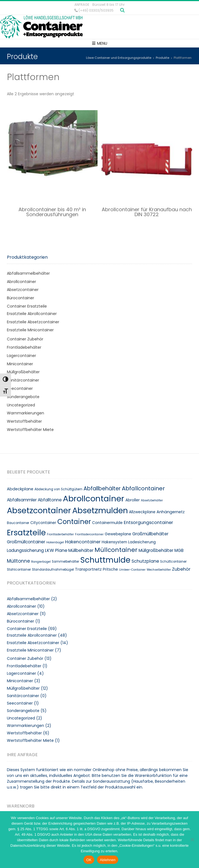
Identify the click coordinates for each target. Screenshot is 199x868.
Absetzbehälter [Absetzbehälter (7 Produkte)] (152, 500)
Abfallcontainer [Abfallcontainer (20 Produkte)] (143, 488)
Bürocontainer (21, 298)
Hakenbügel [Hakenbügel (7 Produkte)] (55, 542)
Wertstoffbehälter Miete (30, 430)
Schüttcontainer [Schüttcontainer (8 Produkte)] (173, 562)
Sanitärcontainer (23, 380)
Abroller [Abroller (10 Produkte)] (133, 500)
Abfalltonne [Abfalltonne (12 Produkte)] (50, 500)
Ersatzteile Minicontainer (30, 330)
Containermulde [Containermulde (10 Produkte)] (107, 523)
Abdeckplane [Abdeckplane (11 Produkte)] (20, 489)
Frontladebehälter (24, 347)
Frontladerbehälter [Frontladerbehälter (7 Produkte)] (60, 534)
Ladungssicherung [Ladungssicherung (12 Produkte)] (25, 550)
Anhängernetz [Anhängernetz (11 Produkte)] (171, 512)
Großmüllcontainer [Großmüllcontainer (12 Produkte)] (26, 542)
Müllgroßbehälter (23, 372)
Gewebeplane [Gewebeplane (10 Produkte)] (118, 534)
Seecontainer (20, 388)
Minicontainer (20, 364)
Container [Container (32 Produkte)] (74, 522)
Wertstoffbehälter (24, 421)
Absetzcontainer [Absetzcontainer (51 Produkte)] (39, 510)
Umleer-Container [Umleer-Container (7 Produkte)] (132, 570)
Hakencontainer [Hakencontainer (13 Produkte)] (83, 542)
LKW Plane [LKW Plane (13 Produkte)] (56, 550)
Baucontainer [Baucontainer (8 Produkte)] (18, 523)
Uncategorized (21, 405)
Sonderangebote (23, 397)
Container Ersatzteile (27, 306)
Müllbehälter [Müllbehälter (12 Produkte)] (81, 550)
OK (89, 860)
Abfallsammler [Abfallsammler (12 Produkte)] (22, 500)
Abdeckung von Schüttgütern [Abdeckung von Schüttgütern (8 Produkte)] (58, 489)
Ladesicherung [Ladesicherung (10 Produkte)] (142, 542)
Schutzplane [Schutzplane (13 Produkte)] (145, 561)
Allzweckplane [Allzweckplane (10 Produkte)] (142, 512)
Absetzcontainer (23, 290)
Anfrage (82, 5)
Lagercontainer (21, 356)
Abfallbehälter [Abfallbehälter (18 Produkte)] (102, 489)
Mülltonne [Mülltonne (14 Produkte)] (18, 561)
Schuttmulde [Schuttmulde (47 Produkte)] (105, 560)
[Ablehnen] (192, 840)
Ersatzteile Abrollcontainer (32, 314)
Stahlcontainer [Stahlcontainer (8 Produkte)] (19, 570)
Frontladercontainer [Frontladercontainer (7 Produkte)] (89, 534)
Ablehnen (108, 860)
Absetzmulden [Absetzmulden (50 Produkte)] (100, 510)
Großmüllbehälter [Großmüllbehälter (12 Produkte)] (150, 534)
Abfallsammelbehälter (28, 273)
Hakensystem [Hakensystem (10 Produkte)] (114, 542)
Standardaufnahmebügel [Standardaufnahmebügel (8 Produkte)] (53, 570)
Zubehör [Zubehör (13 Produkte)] (181, 569)
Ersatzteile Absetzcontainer (33, 322)
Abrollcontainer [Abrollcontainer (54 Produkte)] (94, 498)
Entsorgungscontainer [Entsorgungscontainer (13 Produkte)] (148, 522)
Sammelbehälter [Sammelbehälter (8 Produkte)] (65, 562)
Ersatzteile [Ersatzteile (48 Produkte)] (26, 533)
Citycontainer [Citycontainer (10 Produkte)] (43, 523)
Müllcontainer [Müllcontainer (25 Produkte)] (116, 550)
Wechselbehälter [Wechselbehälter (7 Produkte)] (159, 570)
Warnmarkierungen (25, 413)
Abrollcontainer (21, 282)
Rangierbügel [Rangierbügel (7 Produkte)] (41, 562)
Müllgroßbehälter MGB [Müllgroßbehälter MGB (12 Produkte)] (161, 550)
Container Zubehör (25, 339)
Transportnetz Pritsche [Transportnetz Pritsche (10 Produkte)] (96, 569)
